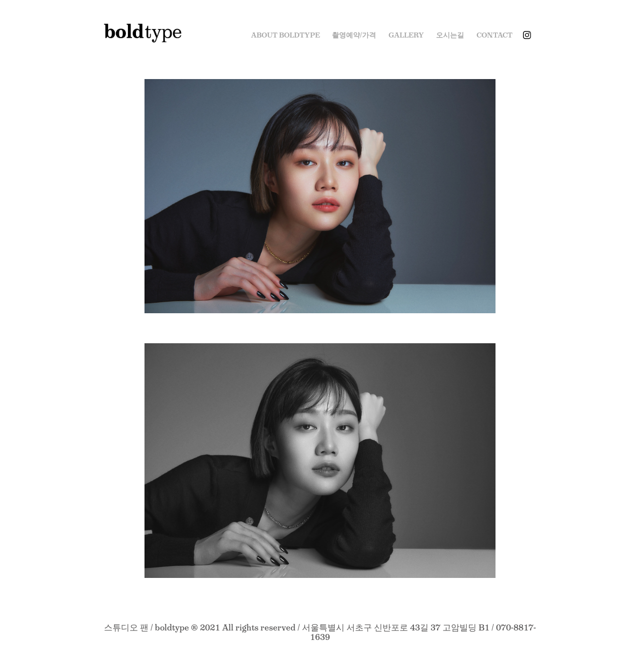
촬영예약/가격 (354, 35)
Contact (494, 35)
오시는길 (450, 35)
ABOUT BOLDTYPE (285, 35)
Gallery (406, 35)
